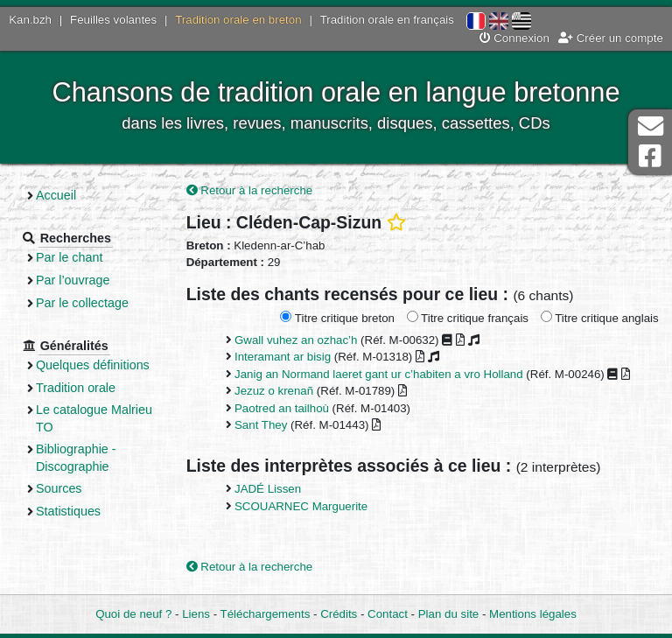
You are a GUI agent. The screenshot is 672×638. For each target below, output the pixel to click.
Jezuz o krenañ (274, 391)
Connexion (514, 38)
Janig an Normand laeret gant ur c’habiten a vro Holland (379, 374)
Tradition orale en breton (238, 20)
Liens (196, 614)
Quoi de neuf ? (133, 614)
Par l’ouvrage (73, 280)
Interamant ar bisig (283, 357)
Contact (388, 614)
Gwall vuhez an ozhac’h (296, 340)
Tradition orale (76, 388)
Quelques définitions (93, 365)
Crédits (339, 614)
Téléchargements (266, 614)
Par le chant (69, 257)
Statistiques (68, 511)
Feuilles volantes (113, 20)
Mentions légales (533, 614)
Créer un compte (611, 38)
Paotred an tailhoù (282, 408)
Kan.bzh (30, 20)
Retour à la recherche (250, 190)
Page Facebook (650, 156)
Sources (59, 488)
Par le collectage (82, 303)
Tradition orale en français (387, 20)
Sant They (261, 425)
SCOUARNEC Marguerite (301, 506)
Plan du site (448, 614)
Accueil (56, 195)
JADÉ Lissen (268, 489)
